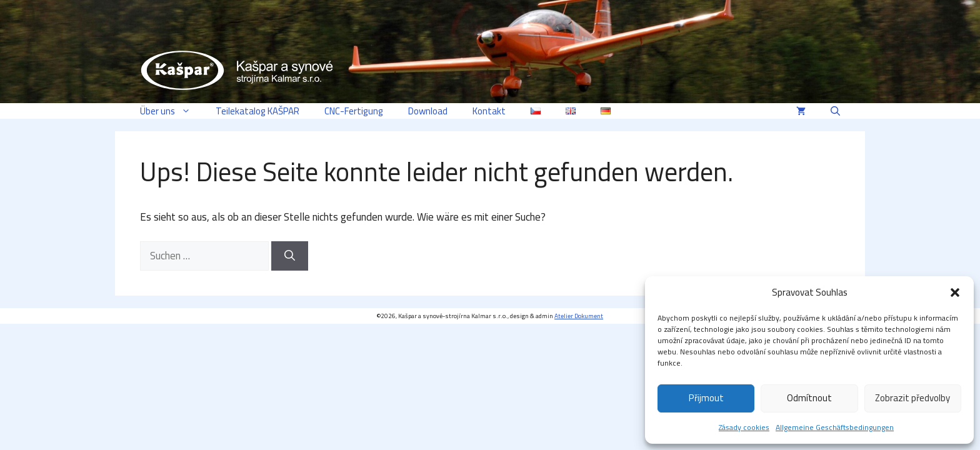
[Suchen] (290, 256)
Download (428, 111)
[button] (955, 292)
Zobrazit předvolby (912, 398)
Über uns (172, 111)
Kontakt (489, 111)
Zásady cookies (744, 427)
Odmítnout (809, 398)
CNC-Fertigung (354, 111)
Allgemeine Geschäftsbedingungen (835, 427)
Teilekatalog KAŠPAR (257, 111)
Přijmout (706, 398)
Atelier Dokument (579, 316)
